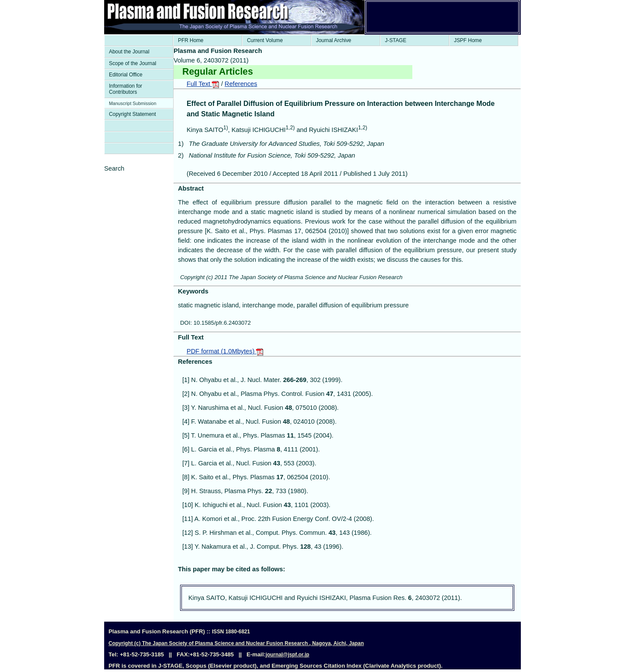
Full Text (203, 84)
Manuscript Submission (133, 103)
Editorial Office (126, 75)
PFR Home (191, 40)
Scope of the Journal (133, 63)
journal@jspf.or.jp (288, 655)
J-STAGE (396, 40)
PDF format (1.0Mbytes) (225, 351)
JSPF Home (468, 40)
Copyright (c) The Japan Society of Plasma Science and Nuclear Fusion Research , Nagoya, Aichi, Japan (236, 643)
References (241, 84)
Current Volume (265, 40)
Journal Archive (334, 40)
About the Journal (129, 52)
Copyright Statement (132, 114)
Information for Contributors (126, 89)
